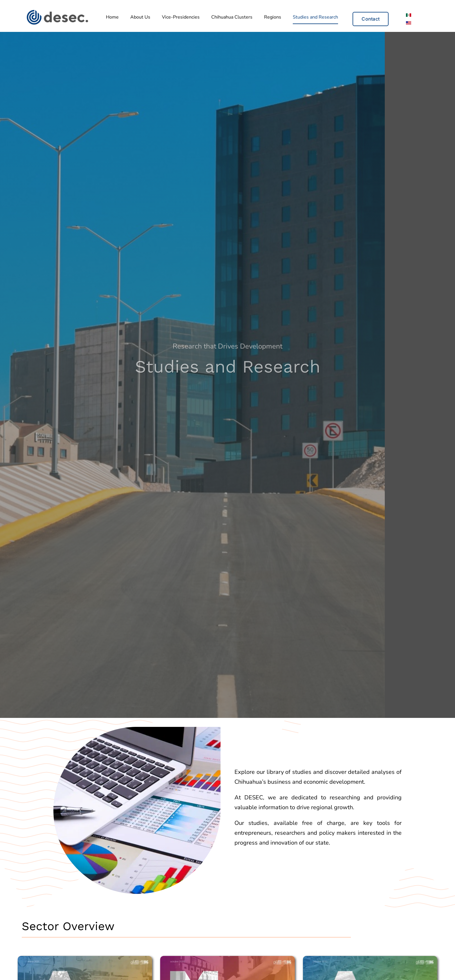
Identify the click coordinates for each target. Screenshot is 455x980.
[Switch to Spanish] (409, 15)
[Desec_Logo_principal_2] (57, 11)
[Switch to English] (409, 23)
